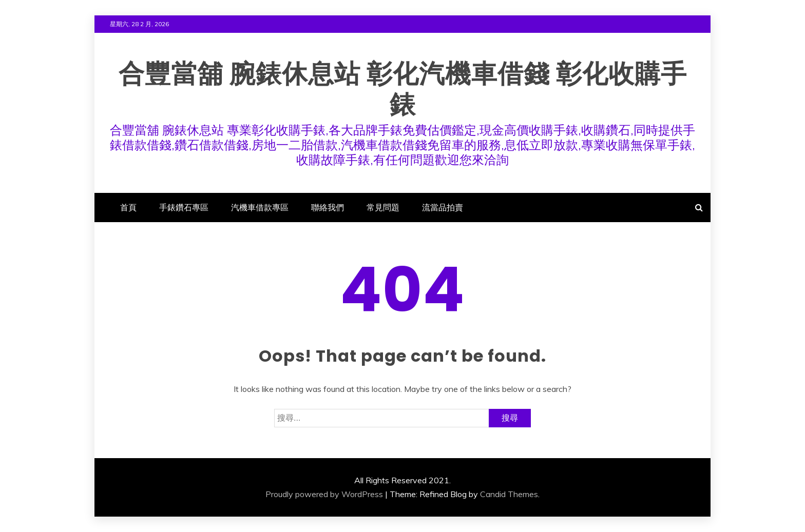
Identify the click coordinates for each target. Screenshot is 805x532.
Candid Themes (509, 494)
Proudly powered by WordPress (324, 494)
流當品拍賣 (443, 207)
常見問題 (383, 207)
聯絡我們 (328, 207)
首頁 (128, 207)
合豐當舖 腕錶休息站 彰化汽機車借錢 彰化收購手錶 (403, 89)
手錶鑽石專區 (184, 207)
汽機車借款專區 (260, 207)
